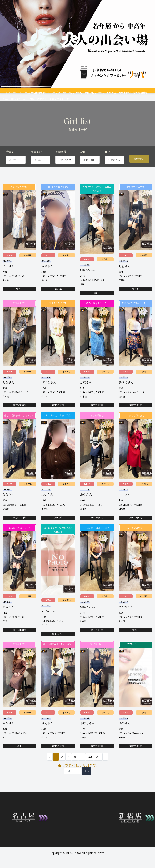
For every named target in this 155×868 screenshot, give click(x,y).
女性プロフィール (64, 93)
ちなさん (8, 394)
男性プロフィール (83, 93)
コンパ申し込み (10, 99)
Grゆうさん (88, 619)
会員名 (10, 164)
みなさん (8, 735)
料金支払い (109, 93)
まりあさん (49, 623)
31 (98, 769)
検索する (139, 171)
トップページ (9, 93)
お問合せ (31, 99)
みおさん (47, 278)
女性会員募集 (123, 93)
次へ (87, 783)
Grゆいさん (88, 282)
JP (54, 99)
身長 (83, 164)
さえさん (47, 735)
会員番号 (36, 164)
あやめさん (126, 394)
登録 (22, 99)
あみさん (8, 619)
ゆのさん (125, 735)
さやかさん (126, 619)
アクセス (98, 93)
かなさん (86, 394)
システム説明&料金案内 (29, 93)
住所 (108, 164)
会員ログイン (43, 99)
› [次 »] (105, 769)
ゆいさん (8, 278)
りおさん (125, 278)
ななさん (8, 506)
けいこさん (49, 394)
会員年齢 (61, 164)
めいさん (47, 506)
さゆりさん (87, 735)
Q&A (134, 93)
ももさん (125, 506)
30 (90, 769)
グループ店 (48, 93)
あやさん (86, 506)
